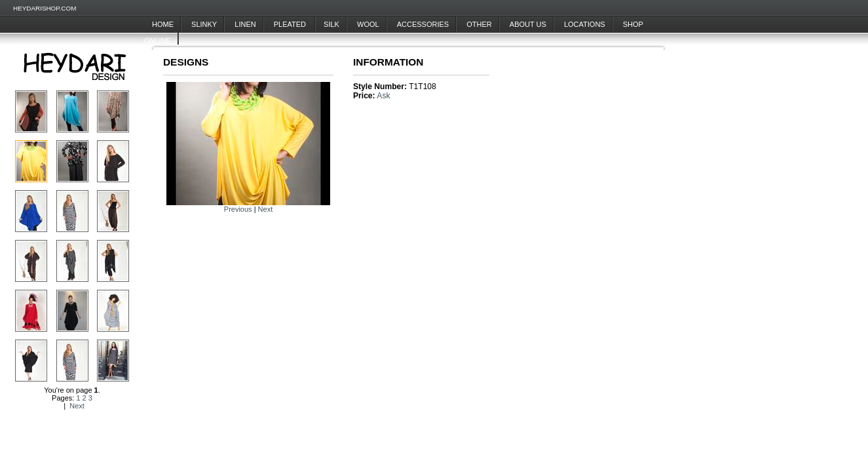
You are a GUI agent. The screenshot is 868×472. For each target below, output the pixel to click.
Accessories (423, 24)
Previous (238, 209)
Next (77, 406)
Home (163, 24)
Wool (368, 24)
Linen (245, 24)
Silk (331, 24)
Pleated (291, 24)
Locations (585, 24)
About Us (528, 24)
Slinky (204, 24)
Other (479, 24)
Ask (383, 96)
